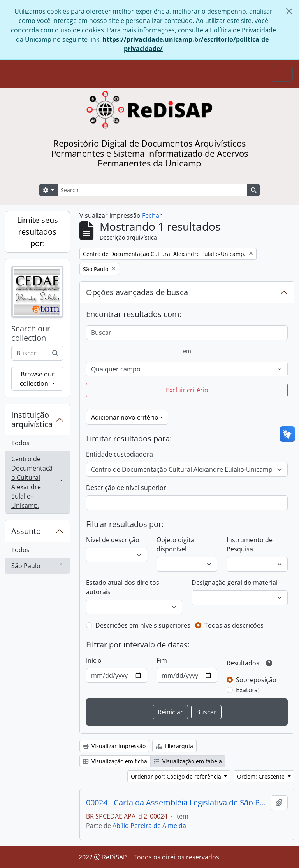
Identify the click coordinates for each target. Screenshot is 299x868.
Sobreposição (256, 680)
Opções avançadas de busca (137, 292)
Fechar (152, 215)
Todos (20, 443)
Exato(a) (248, 690)
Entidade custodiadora (120, 454)
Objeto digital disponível (176, 544)
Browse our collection (37, 379)
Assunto (26, 531)
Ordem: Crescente (262, 776)
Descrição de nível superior (126, 488)
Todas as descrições (234, 625)
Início (94, 660)
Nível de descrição (113, 540)
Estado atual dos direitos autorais (123, 587)
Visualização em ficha (115, 761)
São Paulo (37, 567)
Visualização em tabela (188, 761)
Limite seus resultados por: (38, 232)
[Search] (152, 190)
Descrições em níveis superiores (143, 625)
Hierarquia (174, 746)
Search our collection (31, 333)
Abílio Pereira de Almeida (149, 826)
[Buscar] (55, 353)
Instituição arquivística (32, 419)
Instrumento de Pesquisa (250, 544)
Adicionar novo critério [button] (125, 417)
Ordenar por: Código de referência (177, 776)
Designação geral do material (235, 583)
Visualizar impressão (114, 746)
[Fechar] (289, 11)
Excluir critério (187, 390)
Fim (162, 660)
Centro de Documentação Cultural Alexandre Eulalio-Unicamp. (37, 482)
